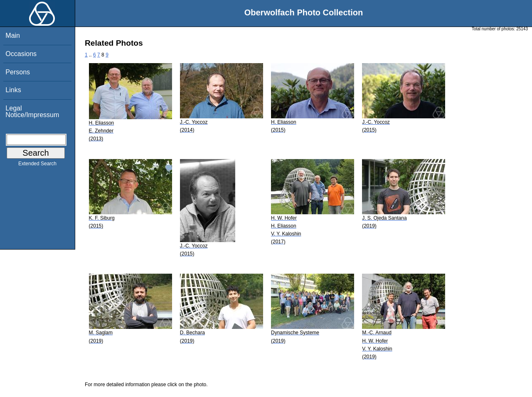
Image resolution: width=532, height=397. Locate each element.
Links (13, 90)
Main (13, 36)
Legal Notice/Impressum (32, 112)
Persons (18, 72)
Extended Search (37, 165)
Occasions (21, 54)
